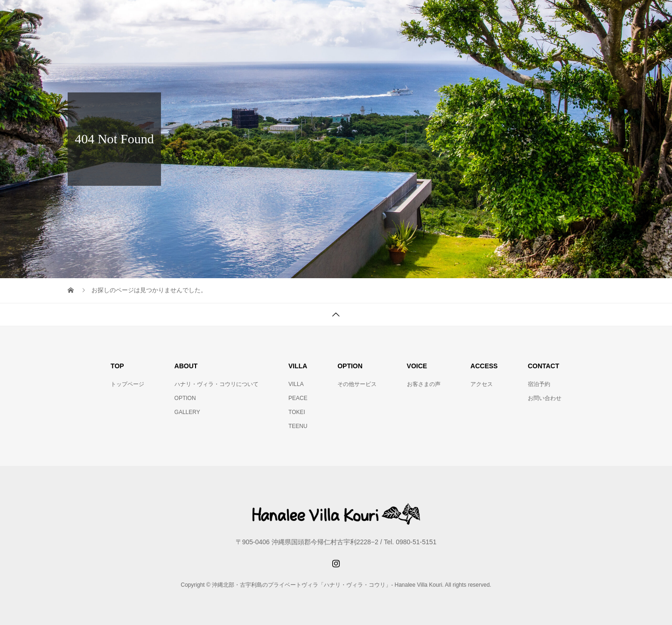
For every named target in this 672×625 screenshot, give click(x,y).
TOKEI (297, 412)
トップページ (127, 384)
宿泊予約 (539, 384)
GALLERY (187, 412)
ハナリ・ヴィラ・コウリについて (217, 384)
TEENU (298, 426)
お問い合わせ (545, 398)
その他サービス (357, 384)
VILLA (296, 384)
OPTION (185, 398)
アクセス (482, 384)
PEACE (298, 398)
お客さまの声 (424, 384)
